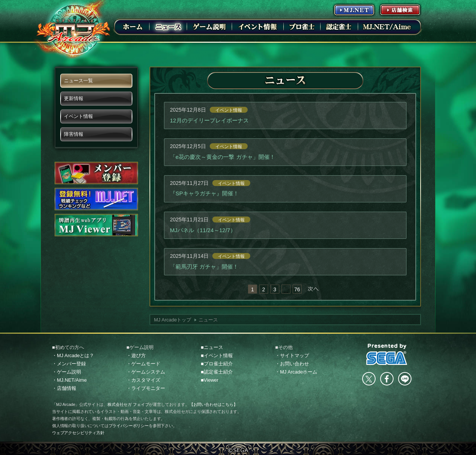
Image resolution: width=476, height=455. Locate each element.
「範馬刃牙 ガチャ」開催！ (204, 267)
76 (297, 289)
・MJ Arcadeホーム (296, 372)
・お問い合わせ (292, 364)
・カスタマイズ (143, 380)
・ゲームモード (143, 364)
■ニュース (212, 347)
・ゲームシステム (146, 372)
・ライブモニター (146, 388)
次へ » (313, 289)
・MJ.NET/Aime (69, 380)
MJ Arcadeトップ (173, 320)
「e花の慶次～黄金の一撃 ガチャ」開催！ (223, 157)
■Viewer (210, 380)
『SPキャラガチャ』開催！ (204, 193)
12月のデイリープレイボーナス (209, 120)
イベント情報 (229, 110)
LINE (405, 379)
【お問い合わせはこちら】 (213, 404)
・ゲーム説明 (67, 372)
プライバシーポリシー (129, 426)
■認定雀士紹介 (217, 372)
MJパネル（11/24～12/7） (203, 230)
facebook (387, 379)
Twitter (369, 379)
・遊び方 (136, 355)
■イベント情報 (217, 355)
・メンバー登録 (69, 364)
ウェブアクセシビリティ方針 (78, 433)
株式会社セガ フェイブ (128, 404)
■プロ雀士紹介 (217, 364)
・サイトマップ (292, 355)
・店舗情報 (64, 388)
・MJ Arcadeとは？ (73, 355)
